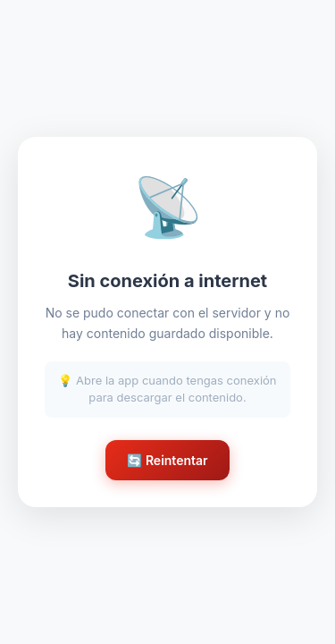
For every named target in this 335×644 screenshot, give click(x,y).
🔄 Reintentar (167, 460)
